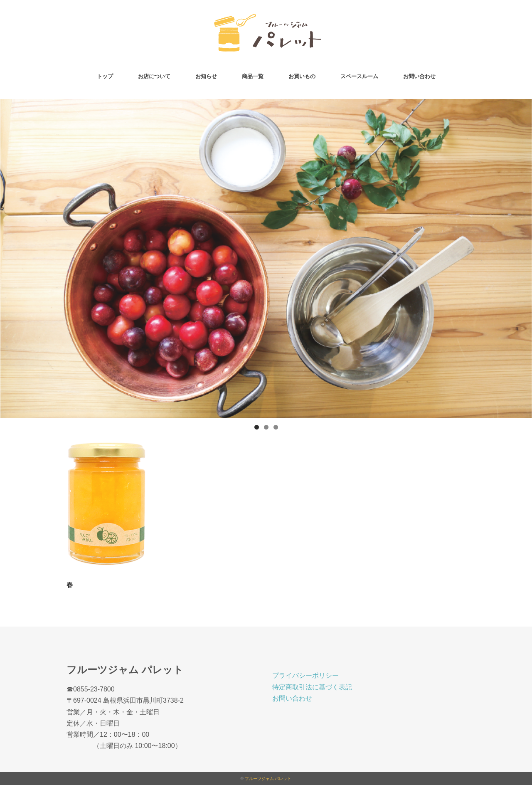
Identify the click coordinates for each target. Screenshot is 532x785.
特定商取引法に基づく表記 (312, 687)
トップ (105, 76)
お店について (154, 76)
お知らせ (206, 76)
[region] (266, 259)
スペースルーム (359, 76)
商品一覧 (253, 76)
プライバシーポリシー (305, 675)
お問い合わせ (419, 76)
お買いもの (302, 76)
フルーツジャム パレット (268, 779)
